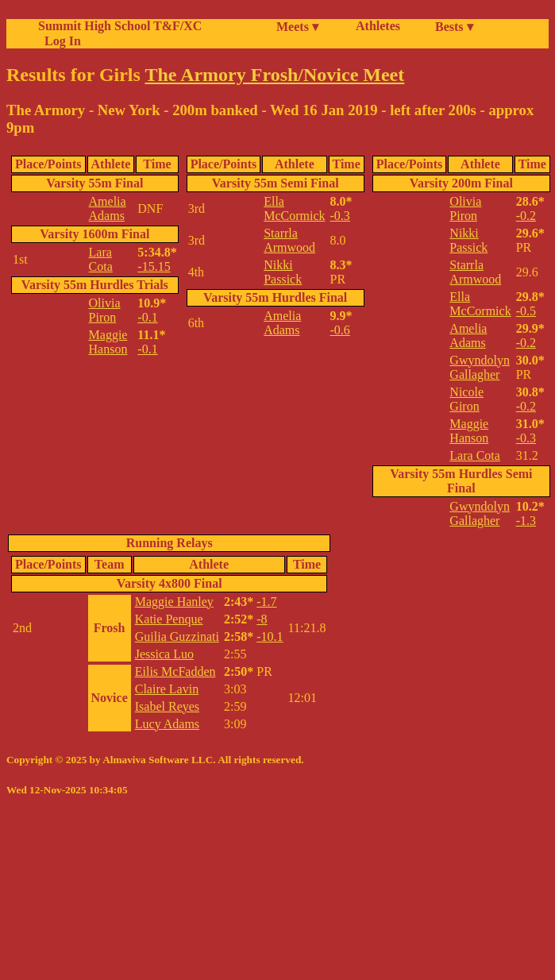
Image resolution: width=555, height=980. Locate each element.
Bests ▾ (454, 27)
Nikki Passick (283, 272)
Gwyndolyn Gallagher (480, 367)
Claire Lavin (167, 689)
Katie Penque (169, 619)
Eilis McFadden (175, 671)
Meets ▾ (297, 27)
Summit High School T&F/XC (120, 26)
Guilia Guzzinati (177, 637)
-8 (262, 619)
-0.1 (147, 317)
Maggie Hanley (174, 602)
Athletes (378, 26)
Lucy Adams (167, 724)
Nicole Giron (466, 399)
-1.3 (526, 521)
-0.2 (526, 216)
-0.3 (340, 216)
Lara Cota (101, 259)
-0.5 (526, 311)
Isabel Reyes (167, 706)
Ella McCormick (294, 208)
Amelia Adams (108, 208)
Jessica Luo (164, 654)
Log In (60, 41)
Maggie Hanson (108, 342)
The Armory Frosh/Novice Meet (274, 75)
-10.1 (270, 637)
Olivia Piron (105, 310)
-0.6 (340, 330)
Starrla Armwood (289, 240)
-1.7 (266, 602)
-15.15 (154, 266)
